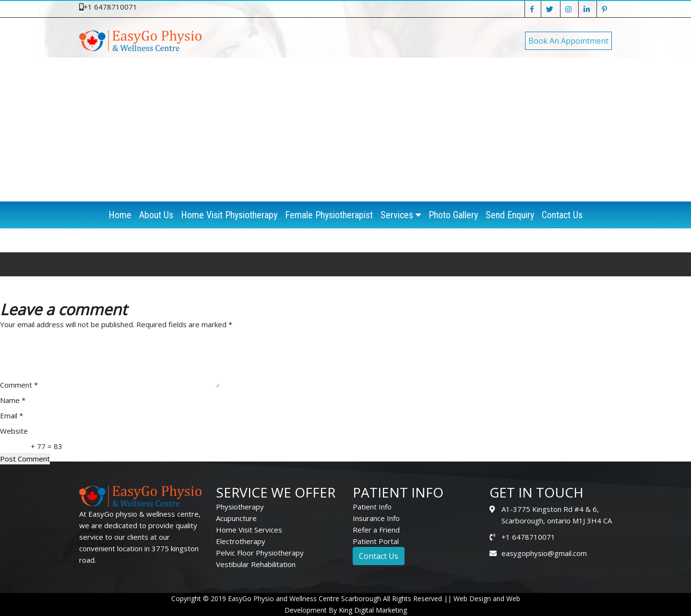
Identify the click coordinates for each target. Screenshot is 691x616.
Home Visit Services (249, 530)
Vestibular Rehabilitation (256, 564)
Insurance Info (376, 518)
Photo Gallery (453, 215)
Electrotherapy (241, 541)
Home (120, 215)
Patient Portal (376, 541)
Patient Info (372, 507)
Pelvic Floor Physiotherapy (260, 553)
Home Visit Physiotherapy (229, 215)
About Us (156, 215)
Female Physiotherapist (329, 215)
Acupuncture (236, 518)
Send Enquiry (510, 215)
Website (14, 431)
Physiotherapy (240, 507)
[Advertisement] (345, 130)
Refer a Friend (376, 530)
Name (13, 400)
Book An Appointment (568, 41)
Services (401, 215)
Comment (19, 385)
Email (12, 415)
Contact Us (562, 215)
